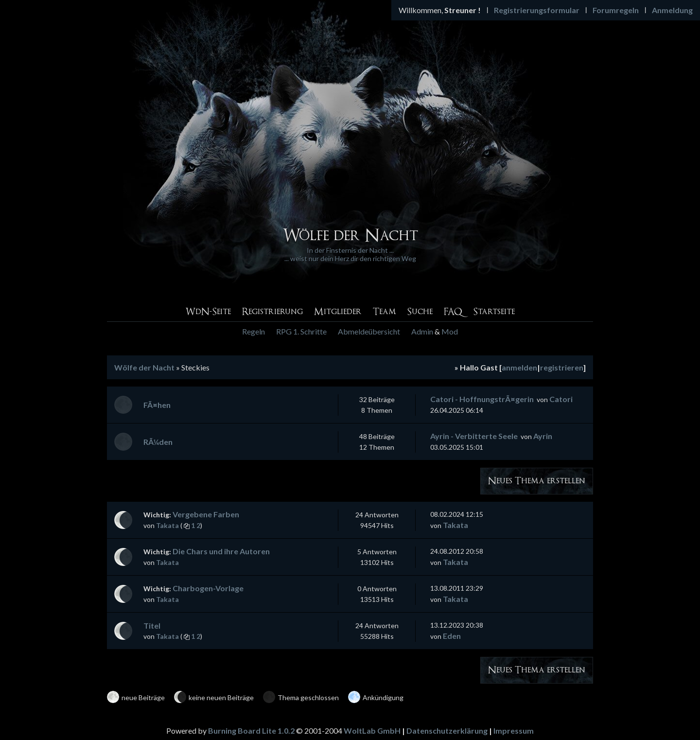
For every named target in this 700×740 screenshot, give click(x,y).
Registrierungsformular (537, 10)
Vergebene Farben (206, 514)
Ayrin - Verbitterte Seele (474, 436)
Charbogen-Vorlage (208, 588)
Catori (561, 399)
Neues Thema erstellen (537, 481)
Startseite (494, 312)
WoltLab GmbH (372, 731)
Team (385, 312)
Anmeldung (672, 10)
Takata (167, 525)
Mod (450, 331)
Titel (152, 625)
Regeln (254, 331)
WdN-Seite (208, 312)
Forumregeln (616, 10)
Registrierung (272, 312)
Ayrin (543, 436)
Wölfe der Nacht (144, 367)
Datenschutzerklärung (447, 731)
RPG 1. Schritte (301, 331)
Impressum (514, 731)
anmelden (519, 367)
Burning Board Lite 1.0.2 (251, 731)
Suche (420, 312)
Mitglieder (338, 312)
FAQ (453, 312)
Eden (452, 636)
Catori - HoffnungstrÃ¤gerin (482, 399)
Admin (422, 331)
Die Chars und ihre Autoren (221, 551)
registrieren (562, 367)
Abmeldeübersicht (369, 331)
